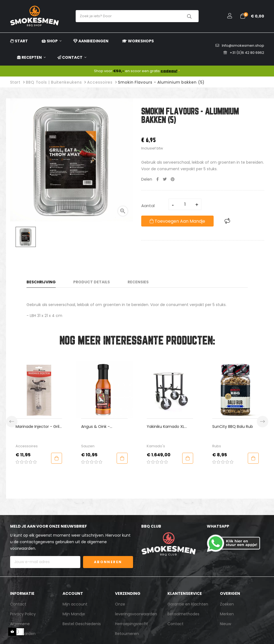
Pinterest (173, 179)
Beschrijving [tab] (41, 282)
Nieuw (226, 624)
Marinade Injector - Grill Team (38, 427)
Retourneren (127, 634)
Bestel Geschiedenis (82, 624)
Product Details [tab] (92, 282)
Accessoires (27, 446)
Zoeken (227, 604)
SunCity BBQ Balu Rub (233, 427)
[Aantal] (185, 204)
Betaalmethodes (183, 614)
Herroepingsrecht (132, 624)
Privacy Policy (23, 614)
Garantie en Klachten (188, 604)
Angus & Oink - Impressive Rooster (99, 427)
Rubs (217, 446)
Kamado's (156, 446)
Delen (157, 179)
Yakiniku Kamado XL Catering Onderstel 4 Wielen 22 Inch (167, 427)
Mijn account (75, 604)
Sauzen (88, 446)
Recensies (138, 282)
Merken (227, 614)
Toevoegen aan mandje (177, 221)
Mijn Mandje (74, 614)
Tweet (165, 179)
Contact (18, 604)
